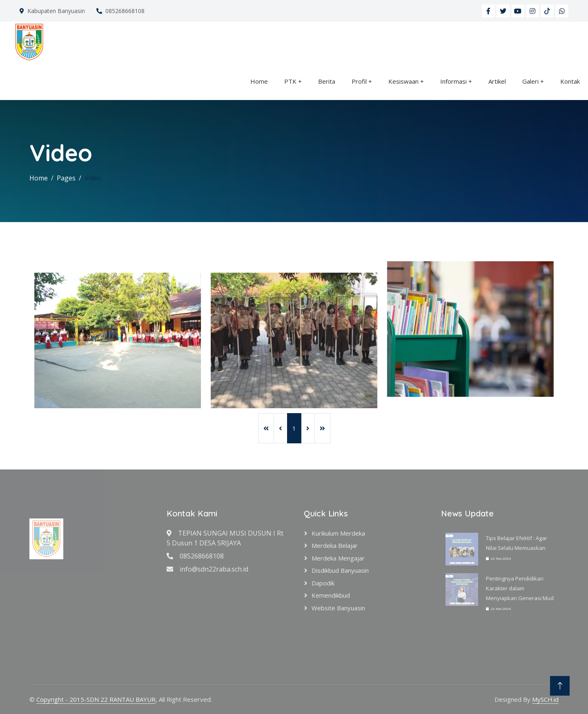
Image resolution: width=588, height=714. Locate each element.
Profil (359, 81)
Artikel (497, 81)
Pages (66, 178)
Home (259, 81)
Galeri (530, 81)
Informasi (453, 81)
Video (93, 178)
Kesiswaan (403, 81)
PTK (290, 81)
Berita (327, 81)
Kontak (570, 81)
